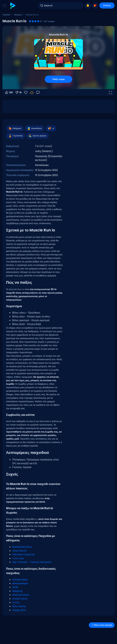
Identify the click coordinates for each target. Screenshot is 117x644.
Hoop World (19, 551)
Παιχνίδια (6, 15)
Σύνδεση (107, 5)
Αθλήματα (18, 15)
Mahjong (17, 591)
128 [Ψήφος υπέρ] (9, 92)
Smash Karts (20, 599)
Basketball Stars (22, 547)
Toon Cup (18, 558)
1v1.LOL (16, 602)
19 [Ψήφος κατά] (18, 92)
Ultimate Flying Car (24, 554)
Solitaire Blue (20, 580)
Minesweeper (20, 583)
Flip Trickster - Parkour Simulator (32, 562)
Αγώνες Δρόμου (37, 136)
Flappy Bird (19, 610)
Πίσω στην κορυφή (102, 625)
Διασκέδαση (34, 128)
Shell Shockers (21, 595)
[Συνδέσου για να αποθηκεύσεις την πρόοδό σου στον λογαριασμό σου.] (32, 92)
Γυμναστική (15, 136)
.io (51, 128)
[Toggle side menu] (4, 5)
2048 (15, 587)
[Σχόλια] (38, 92)
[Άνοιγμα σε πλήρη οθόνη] (110, 92)
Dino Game (19, 606)
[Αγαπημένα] (26, 92)
